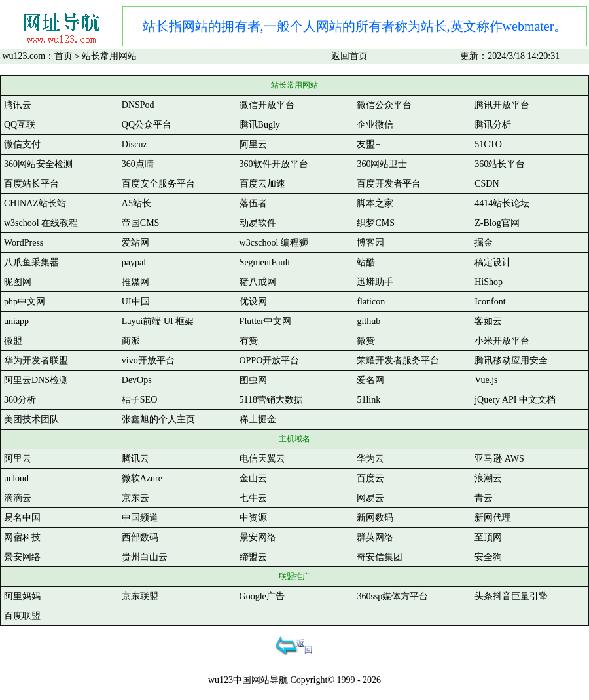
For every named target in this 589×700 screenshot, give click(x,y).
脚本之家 (375, 203)
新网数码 (375, 518)
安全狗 (488, 557)
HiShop (489, 282)
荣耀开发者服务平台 (398, 360)
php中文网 (25, 302)
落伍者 (253, 203)
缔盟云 (253, 557)
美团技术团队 (31, 419)
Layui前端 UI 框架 (158, 321)
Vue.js (486, 380)
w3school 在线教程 (41, 223)
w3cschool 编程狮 (274, 243)
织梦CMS (376, 223)
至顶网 (488, 537)
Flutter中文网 (265, 321)
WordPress (24, 243)
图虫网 (253, 380)
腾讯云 (18, 105)
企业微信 (375, 125)
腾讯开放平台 (502, 105)
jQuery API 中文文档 (515, 400)
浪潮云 (488, 478)
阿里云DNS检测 (36, 380)
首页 (63, 56)
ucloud (16, 478)
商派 (131, 341)
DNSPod (138, 105)
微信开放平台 (267, 105)
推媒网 (135, 282)
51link (368, 400)
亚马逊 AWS (499, 459)
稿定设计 (493, 262)
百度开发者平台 (389, 184)
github (368, 321)
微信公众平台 (384, 105)
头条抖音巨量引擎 (511, 596)
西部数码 (140, 537)
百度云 (370, 478)
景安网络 (258, 537)
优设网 (253, 302)
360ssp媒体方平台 (392, 596)
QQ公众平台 (147, 125)
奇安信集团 (380, 557)
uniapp (16, 321)
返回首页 (349, 56)
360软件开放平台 (274, 164)
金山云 (253, 478)
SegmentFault (265, 262)
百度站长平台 (31, 184)
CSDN (487, 184)
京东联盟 (140, 596)
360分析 (20, 400)
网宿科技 (22, 537)
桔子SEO (139, 400)
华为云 (370, 459)
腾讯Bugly (260, 125)
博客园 (370, 243)
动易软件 (258, 223)
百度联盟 (22, 616)
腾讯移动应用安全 (511, 360)
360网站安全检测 (38, 164)
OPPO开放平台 (270, 360)
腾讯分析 (493, 125)
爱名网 (370, 380)
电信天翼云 (262, 459)
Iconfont (490, 302)
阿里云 (253, 144)
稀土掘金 (258, 419)
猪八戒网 (258, 282)
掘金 (484, 243)
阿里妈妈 (22, 596)
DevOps (137, 380)
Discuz (134, 144)
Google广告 (262, 596)
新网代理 (493, 518)
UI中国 (136, 302)
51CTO (488, 144)
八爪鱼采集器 (31, 262)
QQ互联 (20, 125)
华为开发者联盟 (36, 360)
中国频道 (140, 518)
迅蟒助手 (375, 282)
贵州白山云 (145, 557)
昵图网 (18, 282)
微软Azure (142, 478)
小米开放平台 (502, 341)
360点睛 (138, 164)
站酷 (366, 262)
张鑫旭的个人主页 (158, 419)
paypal (134, 262)
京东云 (135, 498)
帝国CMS (141, 223)
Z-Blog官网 (497, 223)
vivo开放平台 (148, 360)
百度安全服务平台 (158, 184)
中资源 (253, 518)
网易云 (370, 498)
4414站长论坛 (502, 203)
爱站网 (135, 243)
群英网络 (375, 537)
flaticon (371, 302)
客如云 (488, 321)
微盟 (13, 341)
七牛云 (253, 498)
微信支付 (22, 144)
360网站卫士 (382, 164)
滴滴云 (18, 498)
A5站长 (136, 203)
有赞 (249, 341)
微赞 (366, 341)
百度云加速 (262, 184)
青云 (484, 498)
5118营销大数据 (271, 400)
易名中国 (22, 518)
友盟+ (368, 144)
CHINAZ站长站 (35, 203)
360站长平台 (500, 164)
